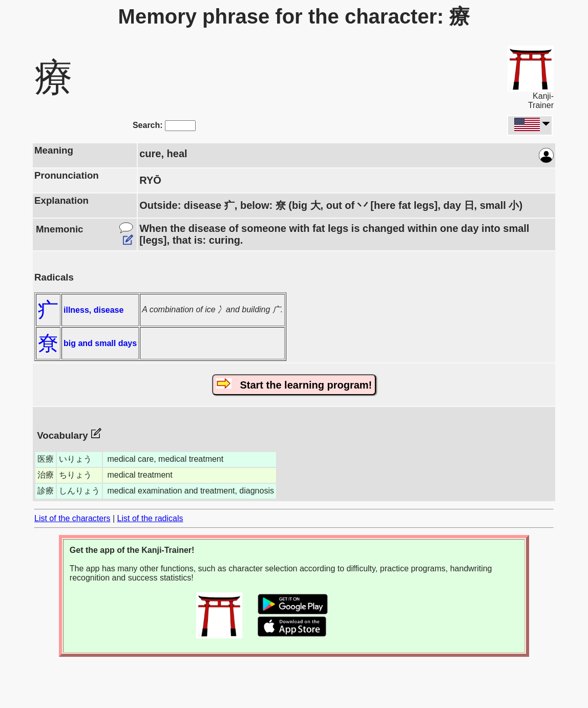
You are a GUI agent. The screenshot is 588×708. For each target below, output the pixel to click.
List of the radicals (150, 518)
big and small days (100, 343)
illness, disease (93, 310)
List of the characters (72, 518)
